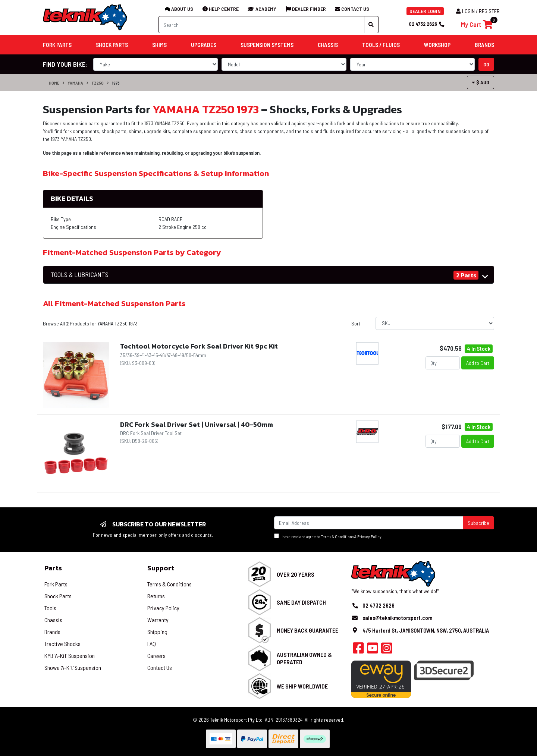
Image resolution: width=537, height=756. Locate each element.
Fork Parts (56, 584)
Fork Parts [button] (57, 45)
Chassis (53, 620)
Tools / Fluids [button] (381, 45)
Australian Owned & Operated (304, 658)
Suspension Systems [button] (267, 45)
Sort (356, 323)
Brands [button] (484, 45)
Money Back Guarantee (307, 630)
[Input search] (261, 25)
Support (161, 568)
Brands (52, 632)
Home (54, 83)
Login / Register (478, 11)
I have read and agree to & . (328, 536)
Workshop (437, 45)
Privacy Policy (369, 537)
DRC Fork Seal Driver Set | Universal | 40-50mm (197, 424)
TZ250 (98, 83)
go (486, 64)
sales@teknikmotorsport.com (397, 618)
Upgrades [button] (204, 45)
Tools (50, 608)
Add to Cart (478, 363)
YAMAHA (75, 83)
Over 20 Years (296, 574)
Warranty (158, 620)
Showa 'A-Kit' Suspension (73, 667)
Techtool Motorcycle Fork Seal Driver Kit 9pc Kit (199, 346)
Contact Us (160, 667)
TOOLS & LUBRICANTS (80, 275)
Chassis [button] (328, 45)
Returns (156, 596)
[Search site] (371, 25)
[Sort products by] (435, 323)
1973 (116, 83)
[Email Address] (369, 523)
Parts (53, 568)
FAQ (152, 644)
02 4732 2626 (426, 24)
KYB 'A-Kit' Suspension (70, 656)
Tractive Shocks (62, 644)
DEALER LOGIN (425, 11)
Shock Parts (58, 596)
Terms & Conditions (337, 537)
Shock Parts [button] (112, 45)
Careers (156, 656)
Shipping (157, 632)
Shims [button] (159, 45)
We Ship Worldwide (302, 686)
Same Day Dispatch (301, 602)
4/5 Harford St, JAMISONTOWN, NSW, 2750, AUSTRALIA (426, 630)
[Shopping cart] (477, 24)
